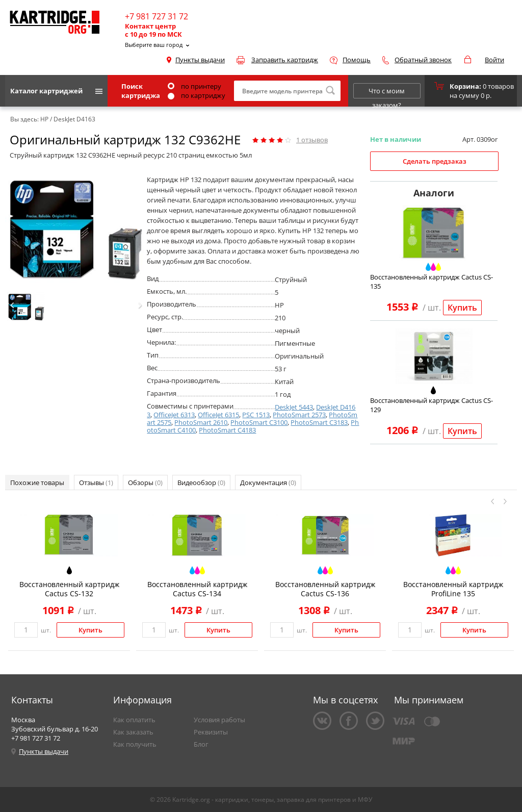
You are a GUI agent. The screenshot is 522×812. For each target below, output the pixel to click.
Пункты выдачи (200, 60)
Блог (201, 744)
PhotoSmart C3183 (319, 422)
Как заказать (133, 732)
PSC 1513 (256, 415)
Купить (462, 308)
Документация (268, 483)
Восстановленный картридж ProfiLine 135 (453, 589)
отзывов (312, 140)
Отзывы (96, 483)
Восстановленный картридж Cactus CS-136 (325, 589)
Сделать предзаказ (435, 161)
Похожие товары (37, 483)
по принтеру (194, 86)
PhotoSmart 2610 (201, 422)
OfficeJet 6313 (174, 415)
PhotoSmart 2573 (299, 415)
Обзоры (145, 483)
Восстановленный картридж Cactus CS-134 (197, 589)
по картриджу (197, 95)
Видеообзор (201, 483)
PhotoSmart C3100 (259, 422)
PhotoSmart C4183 (227, 430)
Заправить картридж (285, 60)
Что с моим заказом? (387, 92)
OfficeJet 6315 (218, 415)
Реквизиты (211, 732)
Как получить (135, 744)
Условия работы (219, 720)
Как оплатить (134, 720)
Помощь (357, 60)
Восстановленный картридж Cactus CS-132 (69, 589)
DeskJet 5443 (294, 407)
